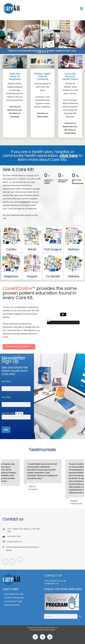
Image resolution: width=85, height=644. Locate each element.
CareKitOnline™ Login (13, 601)
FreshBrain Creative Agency (46, 630)
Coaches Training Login (14, 598)
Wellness (74, 249)
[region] (42, 37)
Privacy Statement (12, 605)
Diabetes (74, 276)
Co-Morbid (53, 276)
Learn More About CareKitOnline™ (19, 347)
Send (6, 430)
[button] (38, 52)
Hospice (32, 276)
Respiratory (11, 276)
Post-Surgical (53, 249)
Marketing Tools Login (14, 594)
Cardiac (11, 249)
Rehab (32, 249)
